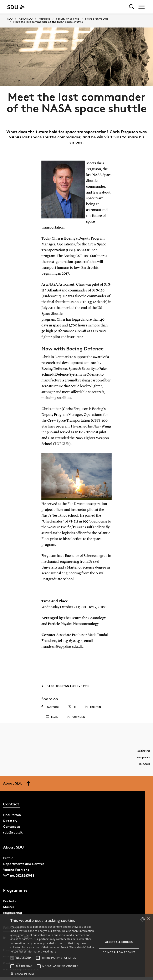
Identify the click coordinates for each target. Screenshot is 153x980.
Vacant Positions (16, 874)
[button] (12, 958)
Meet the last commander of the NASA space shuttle (48, 22)
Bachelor (10, 905)
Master (9, 911)
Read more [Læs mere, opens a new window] (49, 952)
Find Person (12, 819)
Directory (10, 825)
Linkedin (93, 707)
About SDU (26, 19)
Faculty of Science (68, 19)
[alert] (76, 947)
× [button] (148, 919)
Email (52, 719)
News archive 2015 (97, 19)
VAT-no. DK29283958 (19, 879)
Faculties (44, 19)
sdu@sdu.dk (13, 836)
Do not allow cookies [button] (119, 952)
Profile (8, 862)
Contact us (12, 831)
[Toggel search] (132, 7)
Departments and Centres (24, 868)
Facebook (50, 707)
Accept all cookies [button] (119, 942)
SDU (10, 19)
